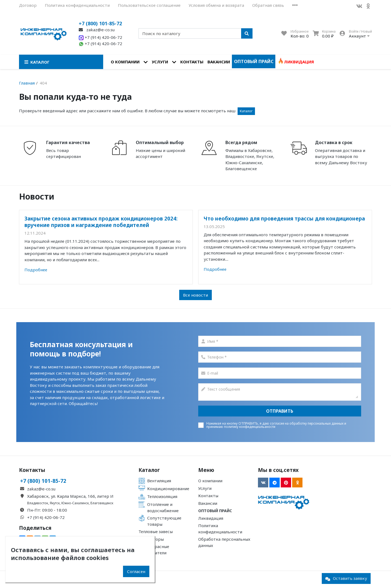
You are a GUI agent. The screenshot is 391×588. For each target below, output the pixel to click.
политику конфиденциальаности (250, 427)
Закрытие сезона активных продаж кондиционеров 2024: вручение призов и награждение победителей (101, 222)
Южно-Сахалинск (75, 503)
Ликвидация (299, 62)
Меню (206, 470)
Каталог (246, 111)
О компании (125, 62)
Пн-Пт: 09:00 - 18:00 (47, 510)
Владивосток (38, 503)
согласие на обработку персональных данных (307, 423)
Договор (28, 5)
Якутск (55, 503)
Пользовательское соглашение (149, 5)
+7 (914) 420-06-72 (100, 37)
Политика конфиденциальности (77, 5)
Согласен (136, 571)
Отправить (280, 411)
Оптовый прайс (254, 61)
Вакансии (219, 62)
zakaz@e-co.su (97, 30)
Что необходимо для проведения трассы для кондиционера (284, 218)
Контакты (192, 62)
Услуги (160, 62)
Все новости (195, 295)
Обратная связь (268, 5)
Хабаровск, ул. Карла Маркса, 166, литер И (70, 496)
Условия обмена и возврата (216, 5)
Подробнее (36, 270)
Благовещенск (102, 503)
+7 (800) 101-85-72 (100, 23)
